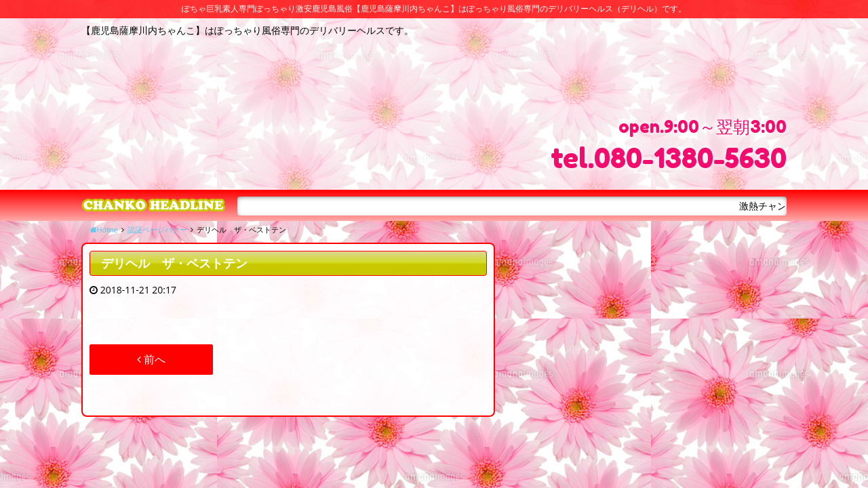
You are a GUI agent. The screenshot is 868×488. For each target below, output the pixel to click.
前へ (151, 359)
